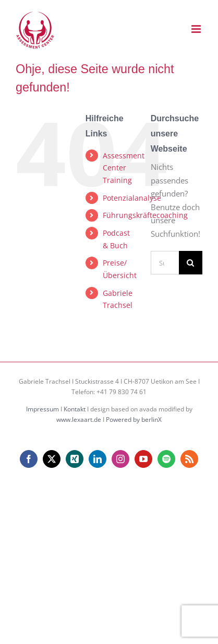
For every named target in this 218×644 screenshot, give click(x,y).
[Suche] (191, 263)
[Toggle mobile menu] (197, 29)
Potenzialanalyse (132, 198)
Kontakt (75, 409)
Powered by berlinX (134, 419)
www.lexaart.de (79, 419)
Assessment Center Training (124, 168)
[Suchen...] (165, 263)
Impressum (43, 409)
